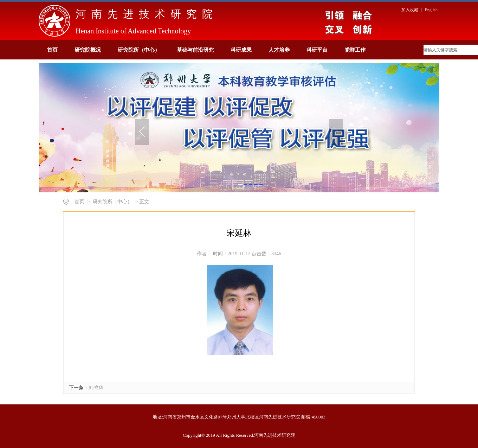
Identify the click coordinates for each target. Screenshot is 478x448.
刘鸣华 (96, 388)
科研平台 (317, 50)
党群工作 (355, 50)
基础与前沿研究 (195, 50)
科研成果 (241, 50)
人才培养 (279, 50)
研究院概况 (88, 50)
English (431, 10)
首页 (52, 50)
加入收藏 (410, 10)
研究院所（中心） (139, 50)
